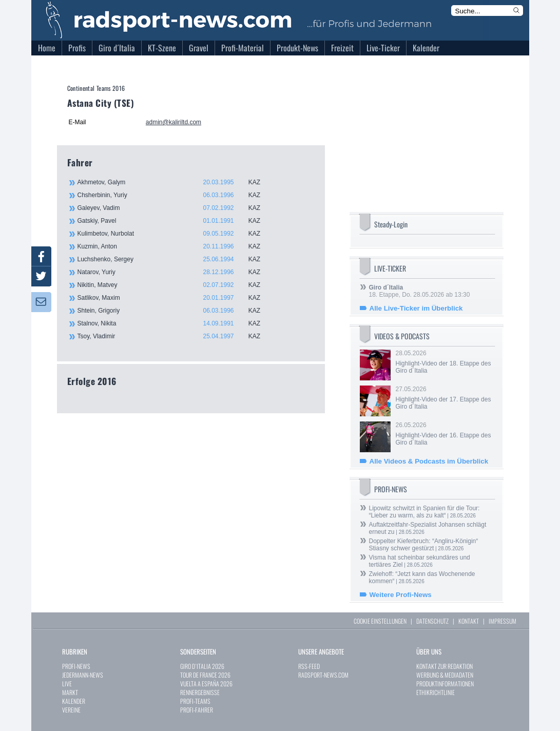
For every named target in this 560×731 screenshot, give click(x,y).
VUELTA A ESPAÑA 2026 (206, 684)
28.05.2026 (445, 362)
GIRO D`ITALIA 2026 (202, 666)
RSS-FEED (309, 666)
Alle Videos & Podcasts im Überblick (429, 461)
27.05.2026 (445, 398)
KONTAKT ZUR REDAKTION (445, 666)
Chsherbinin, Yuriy (175, 195)
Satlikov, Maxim (175, 298)
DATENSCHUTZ (432, 621)
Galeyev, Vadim (175, 208)
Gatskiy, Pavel (175, 221)
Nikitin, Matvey (175, 285)
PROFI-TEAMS (195, 701)
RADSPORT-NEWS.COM (323, 675)
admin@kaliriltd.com (173, 122)
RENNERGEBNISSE (200, 692)
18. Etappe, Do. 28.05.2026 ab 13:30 (420, 291)
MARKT (70, 692)
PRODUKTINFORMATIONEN (445, 684)
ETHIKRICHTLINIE (436, 692)
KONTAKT (469, 621)
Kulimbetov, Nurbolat (175, 234)
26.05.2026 (445, 434)
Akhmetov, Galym (175, 182)
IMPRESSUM (503, 621)
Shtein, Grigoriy (175, 311)
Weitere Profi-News (401, 595)
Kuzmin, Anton (175, 246)
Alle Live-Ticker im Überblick (416, 308)
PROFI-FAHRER (197, 710)
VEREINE (71, 710)
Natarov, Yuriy (175, 272)
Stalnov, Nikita (175, 323)
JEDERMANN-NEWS (83, 675)
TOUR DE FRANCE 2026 (205, 675)
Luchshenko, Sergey (175, 259)
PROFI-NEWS (76, 666)
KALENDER (74, 701)
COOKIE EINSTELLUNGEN (380, 621)
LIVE (67, 684)
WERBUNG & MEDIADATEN (445, 675)
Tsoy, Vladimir (175, 336)
